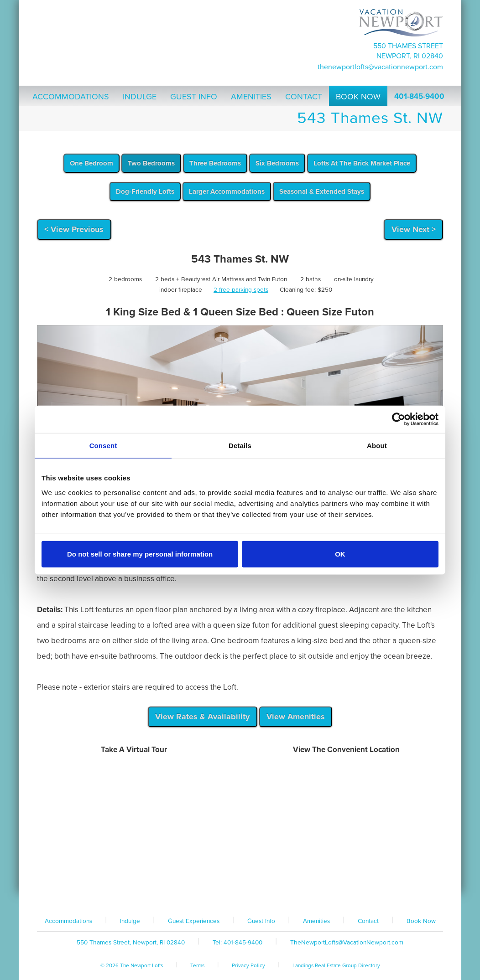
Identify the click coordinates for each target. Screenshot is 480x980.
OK (340, 554)
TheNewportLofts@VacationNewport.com (380, 67)
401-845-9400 (419, 96)
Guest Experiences (194, 921)
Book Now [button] (358, 97)
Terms (197, 965)
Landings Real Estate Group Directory (336, 965)
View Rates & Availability (202, 717)
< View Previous (74, 229)
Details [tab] (240, 446)
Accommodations (68, 921)
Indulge (130, 921)
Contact (368, 921)
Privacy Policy (248, 965)
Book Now (421, 921)
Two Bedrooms (151, 163)
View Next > (414, 229)
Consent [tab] (103, 446)
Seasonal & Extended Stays (322, 191)
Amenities (316, 921)
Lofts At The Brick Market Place (362, 163)
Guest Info (261, 921)
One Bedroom (91, 163)
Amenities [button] (251, 97)
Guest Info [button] (194, 97)
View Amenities (296, 717)
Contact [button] (304, 97)
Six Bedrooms (277, 163)
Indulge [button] (140, 97)
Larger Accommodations (227, 191)
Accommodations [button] (71, 97)
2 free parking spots (241, 290)
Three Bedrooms (215, 163)
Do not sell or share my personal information (140, 554)
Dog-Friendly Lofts (145, 191)
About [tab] (377, 446)
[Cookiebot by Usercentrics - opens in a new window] (399, 419)
